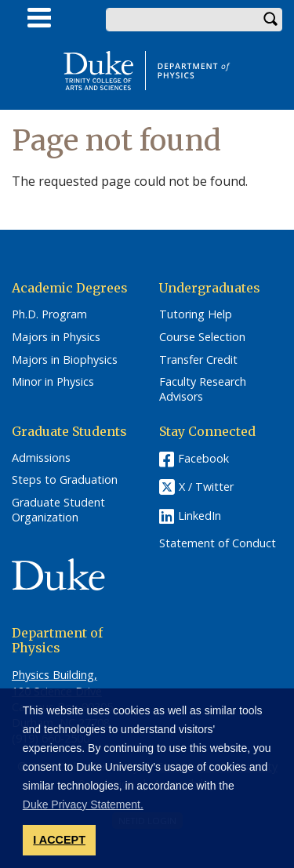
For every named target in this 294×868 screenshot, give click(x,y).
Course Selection (202, 337)
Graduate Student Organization (58, 510)
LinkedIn (200, 516)
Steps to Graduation (65, 480)
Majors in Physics (56, 337)
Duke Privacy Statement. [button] (83, 804)
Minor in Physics (53, 382)
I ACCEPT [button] (59, 840)
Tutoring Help (196, 314)
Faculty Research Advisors (203, 389)
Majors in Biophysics (65, 360)
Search (270, 20)
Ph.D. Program (49, 314)
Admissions (41, 458)
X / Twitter (206, 487)
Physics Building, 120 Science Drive (57, 683)
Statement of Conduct (218, 543)
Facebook (203, 458)
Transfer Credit (198, 360)
